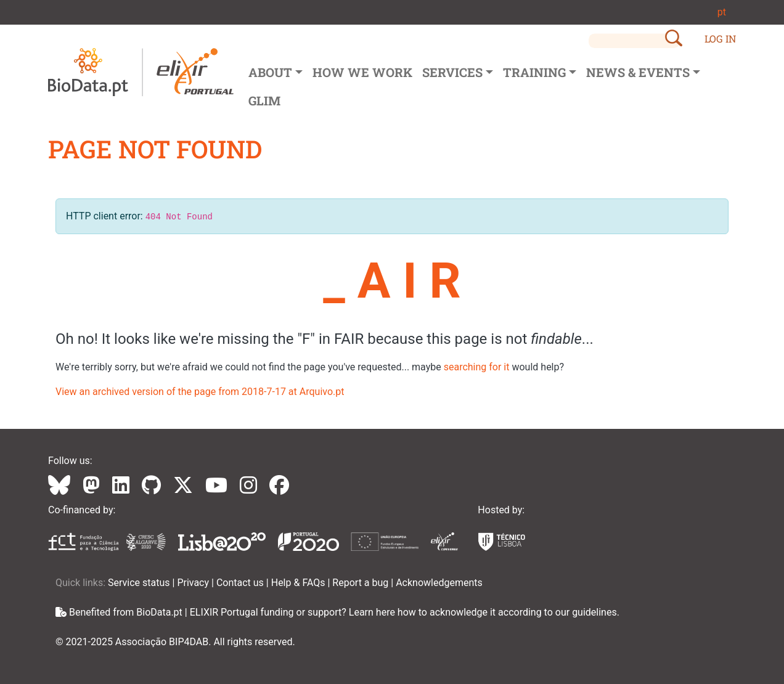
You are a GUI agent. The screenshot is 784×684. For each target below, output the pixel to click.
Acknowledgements (439, 583)
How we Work (362, 72)
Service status (140, 583)
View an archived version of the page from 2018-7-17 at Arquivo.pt (200, 392)
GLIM (264, 100)
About (270, 72)
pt (722, 12)
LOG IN (720, 39)
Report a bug (361, 583)
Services (452, 72)
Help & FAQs (300, 583)
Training (534, 72)
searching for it (477, 367)
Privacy (194, 583)
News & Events (638, 72)
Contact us (241, 583)
